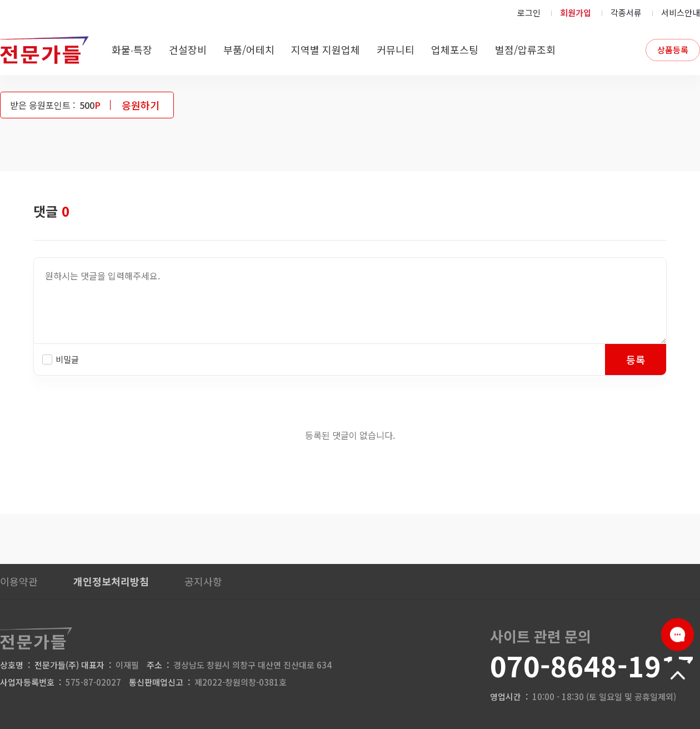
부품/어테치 (249, 49)
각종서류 (626, 13)
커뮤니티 (396, 49)
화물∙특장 (132, 49)
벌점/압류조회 (525, 49)
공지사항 (203, 581)
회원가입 (576, 13)
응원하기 (141, 105)
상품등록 (673, 50)
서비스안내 (681, 13)
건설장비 (188, 49)
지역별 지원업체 (326, 49)
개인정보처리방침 (111, 581)
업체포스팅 (455, 49)
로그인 (529, 13)
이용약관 (19, 581)
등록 (636, 359)
